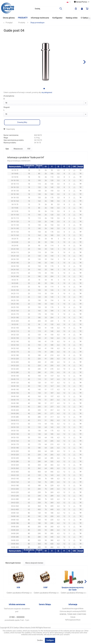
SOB (18, 588)
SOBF (45, 588)
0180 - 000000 (17, 617)
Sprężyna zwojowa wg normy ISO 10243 (73, 589)
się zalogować (47, 92)
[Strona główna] (9, 18)
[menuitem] (48, 9)
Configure (50, 640)
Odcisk (73, 617)
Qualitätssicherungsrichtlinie (73, 609)
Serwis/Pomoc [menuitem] (81, 2)
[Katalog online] (72, 18)
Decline (40, 640)
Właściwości (18, 149)
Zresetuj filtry (22, 122)
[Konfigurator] (57, 18)
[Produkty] (23, 18)
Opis (7, 149)
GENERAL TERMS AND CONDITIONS (73, 614)
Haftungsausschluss (73, 620)
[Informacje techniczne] (40, 18)
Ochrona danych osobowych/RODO (73, 611)
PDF (29, 149)
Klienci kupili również (13, 563)
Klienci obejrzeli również (34, 563)
